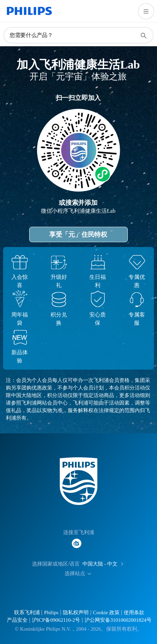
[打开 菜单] (146, 11)
